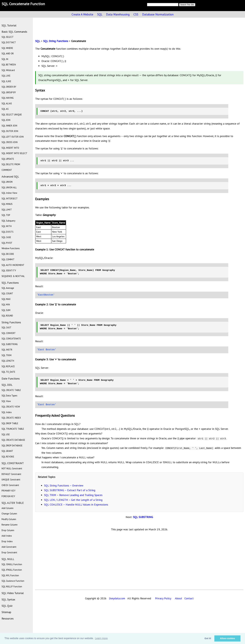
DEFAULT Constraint (11, 474)
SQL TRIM (6, 355)
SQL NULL (8, 559)
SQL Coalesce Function (13, 581)
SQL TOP (6, 215)
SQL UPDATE (8, 159)
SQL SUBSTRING (143, 517)
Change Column (9, 514)
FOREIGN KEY (8, 496)
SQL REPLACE (8, 366)
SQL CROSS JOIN (10, 142)
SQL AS (5, 109)
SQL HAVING (8, 98)
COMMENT (7, 170)
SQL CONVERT (9, 333)
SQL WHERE (7, 48)
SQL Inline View (9, 193)
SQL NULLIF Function (12, 586)
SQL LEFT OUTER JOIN (13, 137)
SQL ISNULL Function (12, 564)
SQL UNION (7, 182)
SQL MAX (6, 299)
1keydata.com (116, 598)
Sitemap (6, 612)
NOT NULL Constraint (12, 468)
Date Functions (11, 379)
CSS (136, 14)
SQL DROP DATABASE (12, 445)
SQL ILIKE (6, 81)
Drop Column (8, 530)
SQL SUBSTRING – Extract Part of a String (70, 490)
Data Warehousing (118, 14)
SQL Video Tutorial (13, 593)
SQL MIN (6, 305)
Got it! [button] (208, 638)
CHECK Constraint (10, 485)
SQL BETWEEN (9, 65)
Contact (189, 598)
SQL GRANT (7, 451)
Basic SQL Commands (14, 32)
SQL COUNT (7, 293)
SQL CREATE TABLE (11, 390)
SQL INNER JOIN (9, 126)
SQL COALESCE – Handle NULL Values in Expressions (76, 505)
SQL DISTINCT (9, 42)
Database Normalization (158, 14)
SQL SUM (6, 310)
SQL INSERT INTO (10, 148)
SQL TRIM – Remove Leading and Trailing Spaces (73, 495)
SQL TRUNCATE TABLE (13, 429)
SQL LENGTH (8, 361)
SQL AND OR (8, 53)
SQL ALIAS (7, 103)
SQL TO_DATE (8, 372)
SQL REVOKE (8, 457)
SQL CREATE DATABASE (13, 440)
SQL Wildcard (8, 70)
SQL (100, 14)
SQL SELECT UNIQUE (12, 115)
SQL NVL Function (10, 575)
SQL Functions (10, 283)
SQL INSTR (7, 350)
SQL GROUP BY (9, 92)
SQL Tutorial (9, 25)
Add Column (7, 508)
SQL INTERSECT (10, 199)
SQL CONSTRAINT (13, 463)
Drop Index (7, 541)
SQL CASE (6, 237)
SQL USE (6, 434)
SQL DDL (7, 385)
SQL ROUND (7, 316)
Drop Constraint (9, 552)
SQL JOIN (6, 120)
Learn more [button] (101, 638)
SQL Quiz (7, 606)
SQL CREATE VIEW (11, 407)
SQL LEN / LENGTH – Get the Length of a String (73, 500)
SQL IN (5, 59)
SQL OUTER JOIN (10, 131)
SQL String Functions (56, 41)
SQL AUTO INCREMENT (13, 265)
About (178, 598)
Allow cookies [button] (227, 638)
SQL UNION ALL (9, 187)
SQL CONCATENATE (11, 339)
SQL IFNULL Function (12, 570)
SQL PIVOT (7, 243)
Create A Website (82, 14)
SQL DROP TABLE (10, 423)
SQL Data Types (9, 396)
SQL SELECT (8, 37)
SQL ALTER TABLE (13, 503)
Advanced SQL (10, 176)
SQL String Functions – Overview (64, 485)
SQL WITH (7, 226)
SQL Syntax (8, 599)
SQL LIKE (6, 76)
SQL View (6, 401)
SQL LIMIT (7, 210)
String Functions (11, 322)
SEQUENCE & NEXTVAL (13, 276)
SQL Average (8, 288)
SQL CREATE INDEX (11, 418)
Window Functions (11, 248)
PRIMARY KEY (9, 491)
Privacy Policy (163, 598)
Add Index (7, 536)
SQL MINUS (7, 204)
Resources (8, 618)
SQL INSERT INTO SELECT (14, 153)
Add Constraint (9, 547)
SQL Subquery (8, 221)
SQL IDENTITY (9, 270)
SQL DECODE (8, 254)
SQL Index (7, 412)
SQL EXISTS (7, 232)
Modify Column (9, 519)
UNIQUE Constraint (11, 480)
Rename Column (10, 525)
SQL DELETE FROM (11, 164)
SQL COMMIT (8, 259)
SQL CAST (6, 327)
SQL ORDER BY (9, 87)
